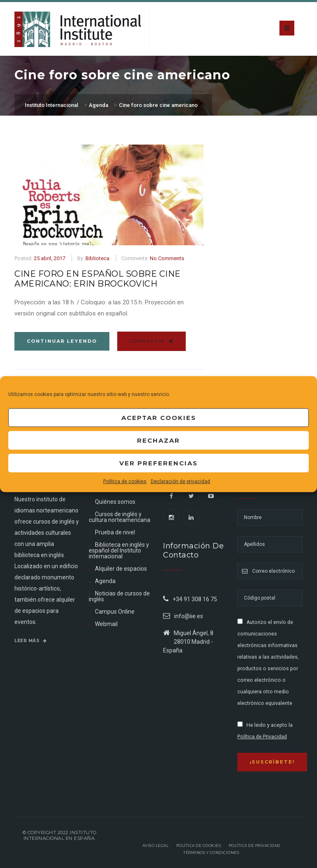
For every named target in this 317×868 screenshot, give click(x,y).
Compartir (151, 341)
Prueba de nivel (115, 532)
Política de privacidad (254, 845)
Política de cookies (125, 481)
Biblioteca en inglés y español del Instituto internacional (119, 550)
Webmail (106, 624)
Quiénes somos (115, 502)
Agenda (105, 581)
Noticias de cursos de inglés (119, 596)
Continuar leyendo (62, 341)
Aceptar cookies (159, 417)
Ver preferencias (158, 463)
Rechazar (158, 440)
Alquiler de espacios (121, 569)
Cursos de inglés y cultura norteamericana (119, 517)
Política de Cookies (199, 845)
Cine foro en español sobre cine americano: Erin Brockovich (98, 279)
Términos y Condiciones (211, 853)
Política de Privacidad (262, 737)
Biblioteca (97, 258)
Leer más (31, 641)
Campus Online (115, 612)
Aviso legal (156, 845)
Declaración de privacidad (180, 481)
